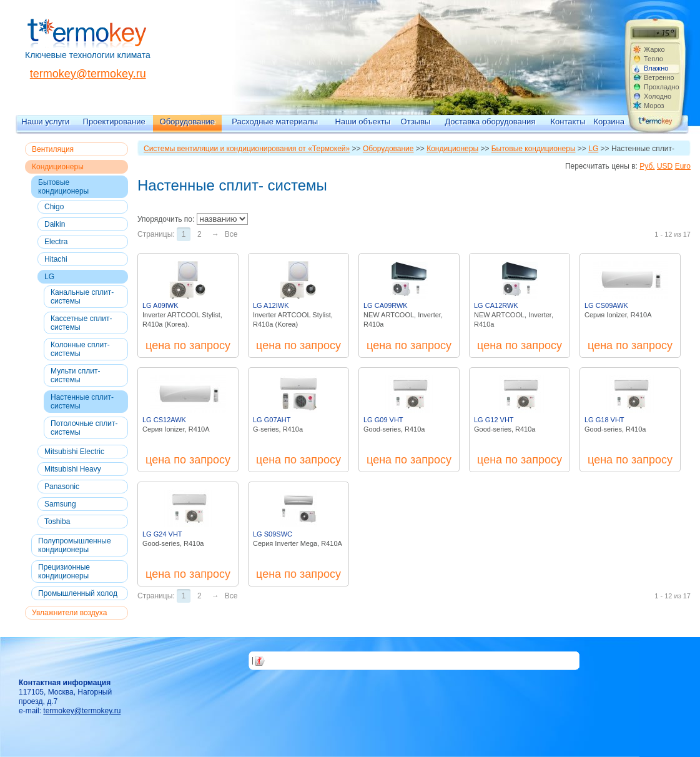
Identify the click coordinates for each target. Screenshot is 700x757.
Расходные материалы (275, 121)
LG (49, 277)
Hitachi (56, 259)
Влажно (656, 68)
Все (231, 234)
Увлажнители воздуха (69, 613)
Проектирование (114, 121)
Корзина (609, 121)
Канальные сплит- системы (82, 297)
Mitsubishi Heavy (73, 469)
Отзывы (416, 121)
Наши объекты (362, 121)
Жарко (654, 49)
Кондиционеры (58, 167)
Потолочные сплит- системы (84, 428)
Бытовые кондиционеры (63, 187)
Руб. (647, 166)
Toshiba (57, 522)
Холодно (658, 96)
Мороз (654, 106)
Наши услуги (45, 121)
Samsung (60, 504)
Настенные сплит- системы (82, 402)
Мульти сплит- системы (75, 375)
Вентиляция (53, 149)
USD (665, 166)
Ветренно (659, 77)
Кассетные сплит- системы (81, 323)
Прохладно (661, 87)
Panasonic (62, 487)
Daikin (55, 224)
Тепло (653, 59)
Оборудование (187, 121)
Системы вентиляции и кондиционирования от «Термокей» (247, 149)
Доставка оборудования (490, 121)
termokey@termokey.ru (88, 74)
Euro (683, 166)
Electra (56, 242)
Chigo (54, 207)
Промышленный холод (78, 593)
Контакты (568, 121)
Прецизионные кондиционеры (64, 571)
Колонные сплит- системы (80, 349)
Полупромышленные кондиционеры (75, 545)
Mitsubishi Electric (74, 452)
